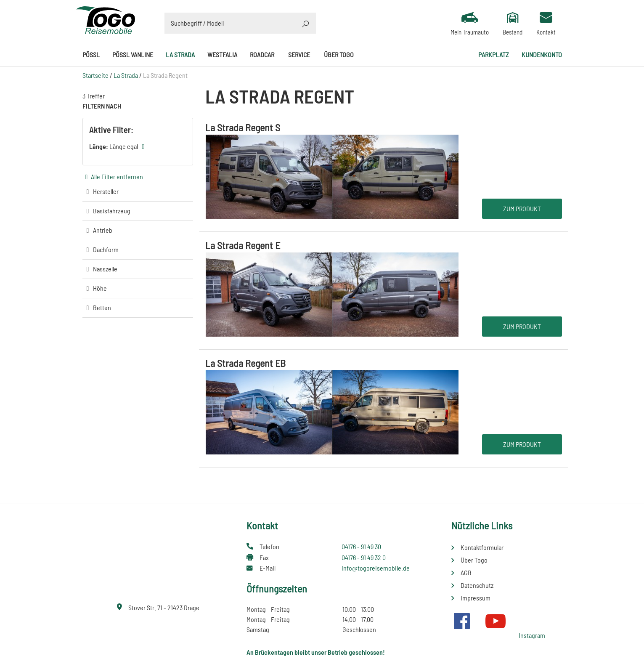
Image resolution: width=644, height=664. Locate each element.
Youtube (496, 621)
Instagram (532, 635)
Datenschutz (477, 585)
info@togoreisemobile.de (376, 568)
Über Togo (339, 54)
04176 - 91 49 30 (361, 546)
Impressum (476, 598)
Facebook (462, 621)
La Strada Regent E (243, 245)
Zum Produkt (522, 208)
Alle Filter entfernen (117, 177)
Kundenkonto (542, 54)
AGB (466, 572)
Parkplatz (494, 54)
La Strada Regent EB (245, 363)
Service (299, 54)
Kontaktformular (482, 547)
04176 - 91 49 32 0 (364, 557)
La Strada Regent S (243, 127)
